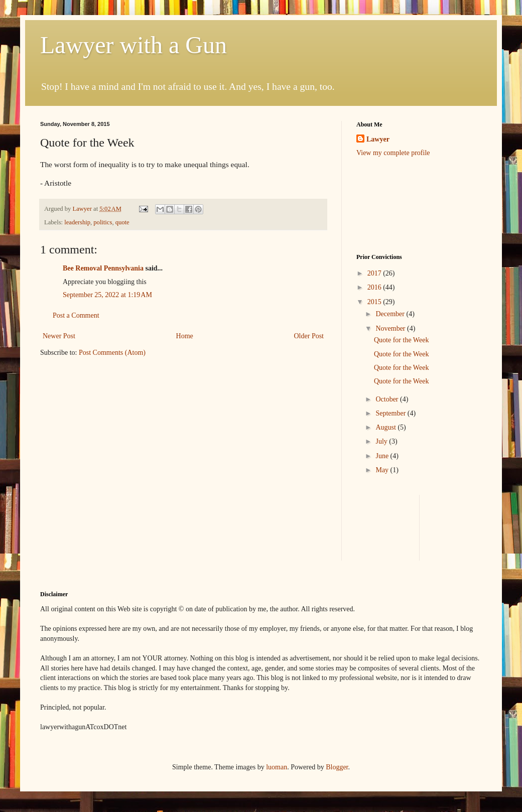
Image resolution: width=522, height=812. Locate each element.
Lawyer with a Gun (134, 45)
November (391, 328)
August (386, 427)
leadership (77, 222)
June (383, 456)
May (383, 470)
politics (103, 222)
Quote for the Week (401, 340)
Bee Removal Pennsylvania (103, 268)
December (391, 314)
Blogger (337, 767)
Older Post (309, 336)
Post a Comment (76, 315)
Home (185, 336)
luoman (277, 767)
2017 (375, 273)
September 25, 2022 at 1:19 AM (107, 295)
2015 (375, 302)
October (388, 399)
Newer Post (59, 336)
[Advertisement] (388, 205)
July (382, 441)
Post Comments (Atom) (112, 353)
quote (122, 222)
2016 (375, 287)
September (391, 413)
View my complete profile (393, 153)
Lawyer (83, 209)
